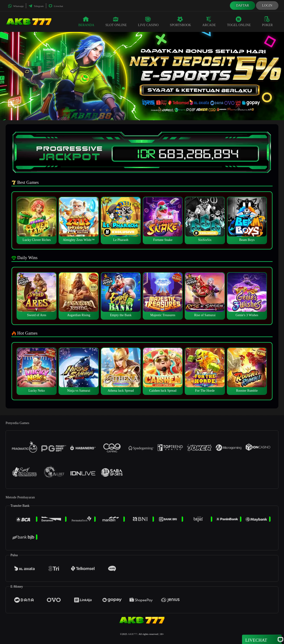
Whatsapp (16, 6)
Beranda (86, 21)
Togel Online (239, 21)
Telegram (36, 6)
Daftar (242, 5)
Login (267, 5)
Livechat (56, 6)
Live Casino (148, 21)
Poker (267, 21)
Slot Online (116, 21)
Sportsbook (180, 21)
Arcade (209, 21)
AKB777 (133, 634)
